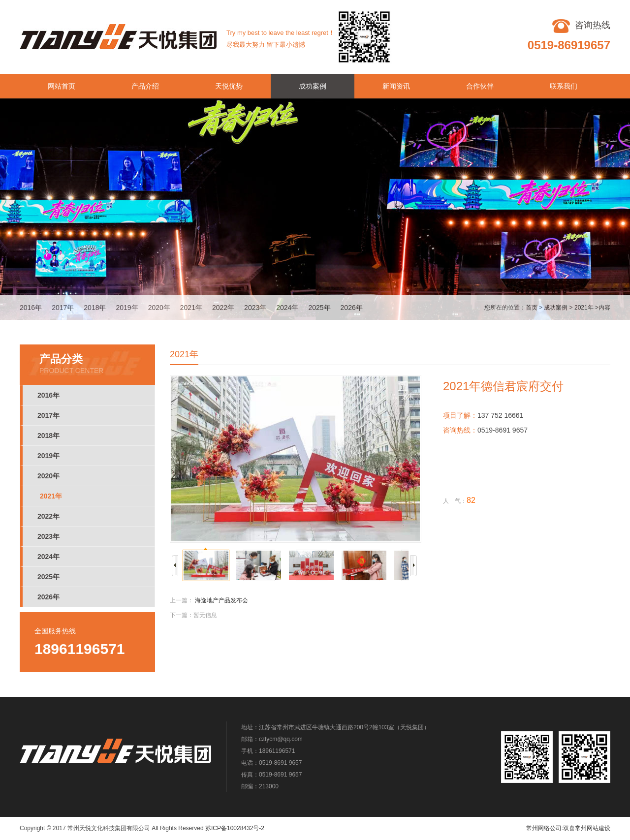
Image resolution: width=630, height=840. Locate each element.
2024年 (287, 308)
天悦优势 (229, 86)
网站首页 (62, 86)
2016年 (31, 308)
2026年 (352, 308)
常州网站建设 (593, 828)
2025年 (319, 308)
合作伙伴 (480, 86)
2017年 (63, 308)
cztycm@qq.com (281, 739)
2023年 (255, 308)
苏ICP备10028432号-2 (235, 828)
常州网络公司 (544, 828)
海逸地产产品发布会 (221, 600)
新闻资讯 (396, 86)
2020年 (159, 308)
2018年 (95, 308)
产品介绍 (145, 86)
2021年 (191, 308)
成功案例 (313, 86)
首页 (532, 308)
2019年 (127, 308)
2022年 (223, 308)
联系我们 (564, 86)
